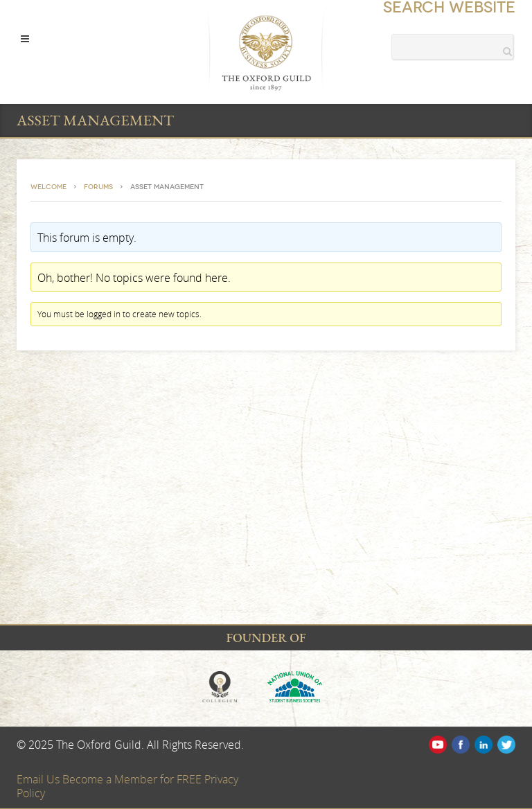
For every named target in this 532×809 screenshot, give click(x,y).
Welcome (48, 187)
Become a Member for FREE (133, 779)
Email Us (39, 779)
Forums (98, 187)
